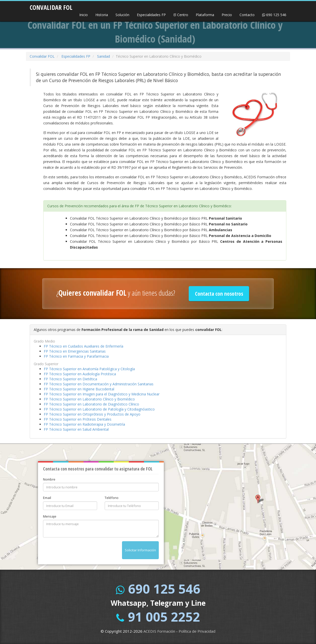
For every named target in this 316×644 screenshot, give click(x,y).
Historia (102, 15)
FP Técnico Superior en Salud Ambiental (76, 429)
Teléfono (112, 498)
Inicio (84, 15)
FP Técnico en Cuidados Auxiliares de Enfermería (84, 346)
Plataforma (205, 15)
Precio (227, 15)
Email (47, 498)
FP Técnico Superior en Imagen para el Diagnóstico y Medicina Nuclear (102, 394)
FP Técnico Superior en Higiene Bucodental (79, 389)
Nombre (49, 479)
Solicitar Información (140, 550)
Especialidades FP (151, 15)
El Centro (181, 15)
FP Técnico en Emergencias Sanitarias (75, 351)
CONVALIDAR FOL (51, 6)
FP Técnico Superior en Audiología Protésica (80, 374)
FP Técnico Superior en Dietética (70, 379)
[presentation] (81, 551)
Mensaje (50, 516)
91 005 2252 (164, 617)
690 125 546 (274, 15)
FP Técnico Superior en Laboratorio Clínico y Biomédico (89, 399)
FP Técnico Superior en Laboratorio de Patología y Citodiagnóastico (99, 409)
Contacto (247, 15)
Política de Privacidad (197, 631)
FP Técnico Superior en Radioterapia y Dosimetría (84, 424)
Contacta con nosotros (219, 294)
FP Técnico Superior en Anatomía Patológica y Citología (89, 369)
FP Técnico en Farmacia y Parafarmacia (76, 356)
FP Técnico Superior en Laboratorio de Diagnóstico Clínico (91, 404)
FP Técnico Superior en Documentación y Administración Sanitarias (99, 384)
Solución (122, 15)
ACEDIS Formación (159, 631)
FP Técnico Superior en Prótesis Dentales (78, 419)
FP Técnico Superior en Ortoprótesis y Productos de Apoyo (92, 414)
